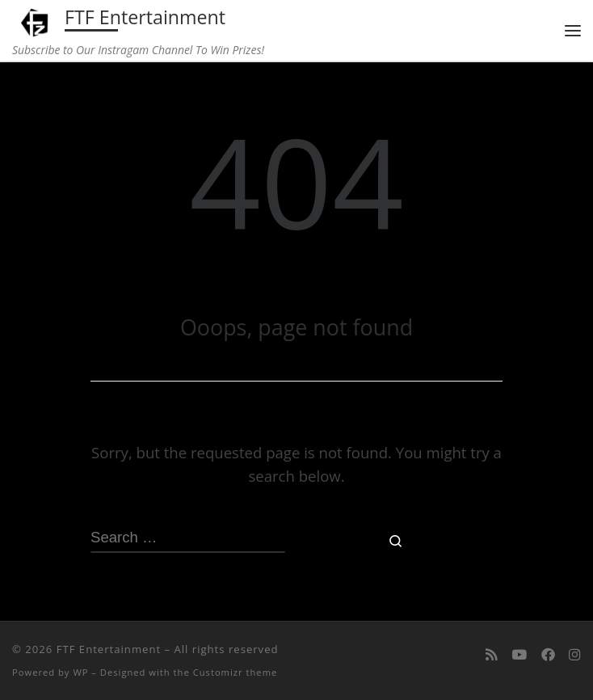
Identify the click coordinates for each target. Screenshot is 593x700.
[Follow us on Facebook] (548, 655)
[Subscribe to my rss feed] (492, 655)
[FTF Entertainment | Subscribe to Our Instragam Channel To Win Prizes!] (36, 20)
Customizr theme (236, 672)
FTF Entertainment (109, 649)
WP (80, 672)
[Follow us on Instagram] (575, 655)
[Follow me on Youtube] (519, 655)
